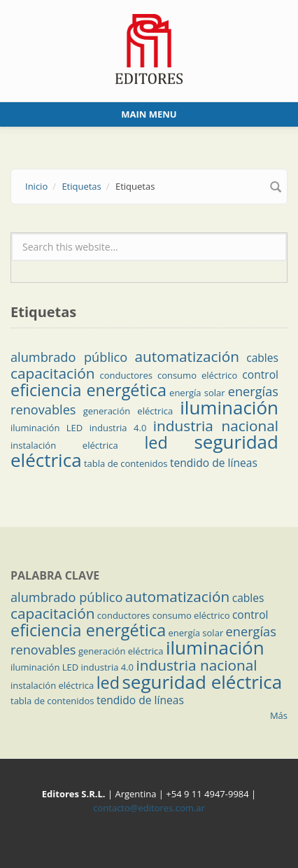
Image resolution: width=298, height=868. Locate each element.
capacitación (52, 373)
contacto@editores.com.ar (149, 808)
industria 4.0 (118, 428)
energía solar (197, 393)
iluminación (229, 407)
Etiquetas (81, 186)
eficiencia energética (88, 390)
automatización (187, 356)
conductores (126, 375)
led (156, 442)
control (260, 374)
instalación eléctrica (64, 445)
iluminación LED (47, 428)
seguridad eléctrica (202, 682)
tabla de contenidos (126, 463)
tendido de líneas (214, 463)
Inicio (36, 186)
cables (262, 358)
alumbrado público (69, 357)
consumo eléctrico (197, 375)
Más (279, 715)
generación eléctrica (128, 411)
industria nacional (216, 426)
